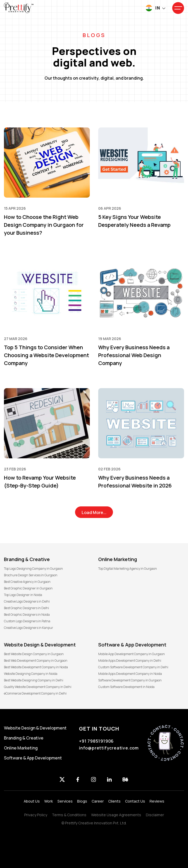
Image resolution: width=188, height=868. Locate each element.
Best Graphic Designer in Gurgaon (28, 588)
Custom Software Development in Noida (126, 687)
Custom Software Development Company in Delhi (133, 667)
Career (98, 801)
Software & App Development (33, 758)
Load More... (94, 512)
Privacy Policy (36, 815)
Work (49, 801)
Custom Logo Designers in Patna (27, 621)
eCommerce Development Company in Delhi (35, 693)
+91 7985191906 (96, 741)
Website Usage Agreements (116, 815)
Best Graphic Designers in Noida (27, 615)
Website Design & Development (35, 728)
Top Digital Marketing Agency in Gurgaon (128, 569)
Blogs (82, 801)
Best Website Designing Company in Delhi (34, 680)
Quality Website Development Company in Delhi (38, 687)
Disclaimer (155, 815)
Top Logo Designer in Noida (23, 595)
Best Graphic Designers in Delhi (26, 608)
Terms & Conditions (69, 815)
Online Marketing (21, 748)
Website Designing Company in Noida (31, 674)
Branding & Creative (24, 738)
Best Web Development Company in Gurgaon (36, 661)
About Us (32, 801)
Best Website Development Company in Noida (36, 667)
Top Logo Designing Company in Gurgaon (33, 569)
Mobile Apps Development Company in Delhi (130, 661)
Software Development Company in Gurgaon (130, 680)
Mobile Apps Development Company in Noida (130, 674)
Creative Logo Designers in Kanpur (29, 628)
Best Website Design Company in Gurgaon (34, 654)
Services (65, 801)
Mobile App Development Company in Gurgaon (132, 654)
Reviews (157, 801)
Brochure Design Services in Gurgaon (31, 575)
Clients (114, 801)
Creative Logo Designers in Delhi (27, 601)
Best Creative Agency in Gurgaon (27, 582)
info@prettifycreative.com (109, 748)
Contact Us (135, 801)
